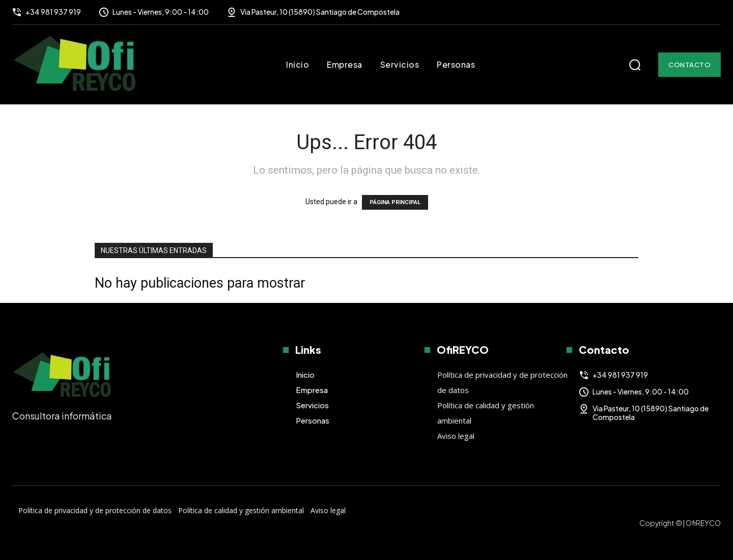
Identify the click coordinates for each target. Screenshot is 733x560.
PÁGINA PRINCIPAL (395, 202)
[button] (635, 65)
